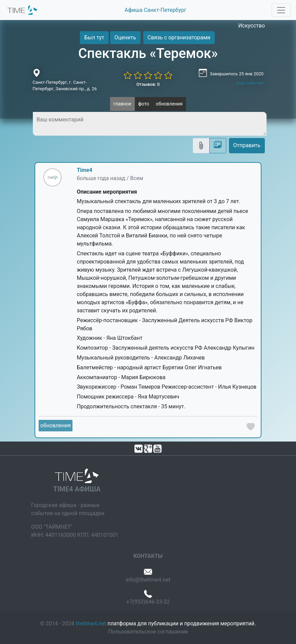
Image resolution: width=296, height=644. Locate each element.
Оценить (125, 37)
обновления (169, 104)
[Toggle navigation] (281, 10)
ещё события (250, 83)
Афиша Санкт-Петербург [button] (155, 10)
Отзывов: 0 (148, 84)
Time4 (85, 170)
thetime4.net (91, 623)
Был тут (94, 37)
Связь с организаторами (179, 37)
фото (144, 104)
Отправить (247, 145)
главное (122, 104)
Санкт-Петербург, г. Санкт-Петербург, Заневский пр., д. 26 (65, 86)
